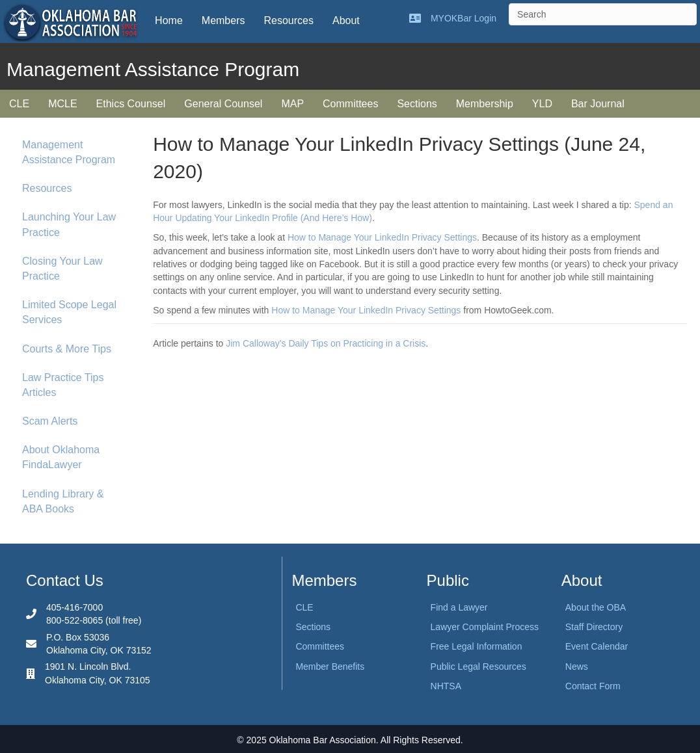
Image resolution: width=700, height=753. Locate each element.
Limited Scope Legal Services (69, 312)
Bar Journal (598, 104)
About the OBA (596, 607)
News (577, 667)
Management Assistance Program (69, 152)
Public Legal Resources (478, 667)
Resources (288, 20)
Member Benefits (330, 667)
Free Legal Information (477, 646)
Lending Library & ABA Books (63, 501)
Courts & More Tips (67, 349)
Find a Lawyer (459, 607)
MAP (292, 104)
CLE (19, 104)
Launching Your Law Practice (69, 224)
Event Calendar (597, 646)
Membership (485, 104)
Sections (417, 104)
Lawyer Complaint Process (485, 627)
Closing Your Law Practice (62, 269)
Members (223, 20)
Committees (350, 104)
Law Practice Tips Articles (63, 385)
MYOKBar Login (464, 18)
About (346, 20)
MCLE (62, 104)
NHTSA (446, 686)
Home (169, 20)
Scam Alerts (50, 421)
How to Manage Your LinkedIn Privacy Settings (382, 237)
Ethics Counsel (131, 104)
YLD (542, 104)
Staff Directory (594, 627)
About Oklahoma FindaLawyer (61, 457)
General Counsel (223, 104)
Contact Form (593, 686)
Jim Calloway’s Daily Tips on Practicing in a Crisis (326, 343)
